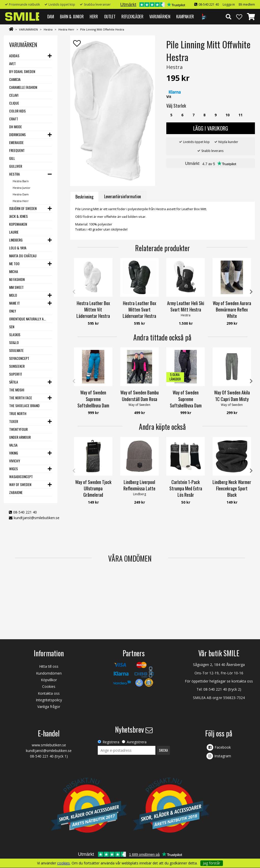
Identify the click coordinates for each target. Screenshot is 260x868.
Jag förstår (212, 863)
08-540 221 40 (209, 4)
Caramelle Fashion (23, 87)
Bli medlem (247, 4)
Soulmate (16, 350)
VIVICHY (15, 461)
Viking (14, 453)
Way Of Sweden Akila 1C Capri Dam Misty (232, 396)
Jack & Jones (18, 216)
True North (18, 413)
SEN (12, 327)
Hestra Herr (66, 29)
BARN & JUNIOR (72, 16)
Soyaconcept (19, 358)
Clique (14, 103)
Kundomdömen (49, 673)
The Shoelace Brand (24, 405)
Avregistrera (137, 742)
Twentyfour (18, 429)
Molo (13, 295)
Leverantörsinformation (123, 196)
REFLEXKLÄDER (132, 16)
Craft (14, 119)
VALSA (13, 445)
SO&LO (14, 342)
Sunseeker (17, 366)
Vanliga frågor (49, 707)
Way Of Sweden (20, 484)
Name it (14, 303)
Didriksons (17, 134)
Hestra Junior (22, 188)
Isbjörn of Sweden (23, 208)
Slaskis (15, 335)
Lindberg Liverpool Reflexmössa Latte (139, 485)
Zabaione (16, 492)
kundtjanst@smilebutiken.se (37, 518)
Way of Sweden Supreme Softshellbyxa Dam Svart (186, 402)
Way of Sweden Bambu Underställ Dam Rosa (140, 396)
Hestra (48, 29)
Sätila (14, 382)
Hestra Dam (21, 194)
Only (13, 311)
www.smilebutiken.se (49, 745)
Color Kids (17, 111)
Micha (14, 271)
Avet (12, 63)
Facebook (223, 747)
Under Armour (20, 437)
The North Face (21, 398)
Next (251, 292)
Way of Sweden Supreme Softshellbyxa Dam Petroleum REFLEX (93, 402)
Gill (12, 158)
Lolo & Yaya (18, 248)
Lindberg (16, 240)
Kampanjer (185, 16)
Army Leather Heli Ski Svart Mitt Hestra (186, 306)
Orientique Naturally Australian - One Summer (28, 319)
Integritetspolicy (49, 700)
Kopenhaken (18, 224)
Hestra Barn (21, 181)
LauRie (14, 232)
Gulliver (16, 166)
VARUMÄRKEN (160, 16)
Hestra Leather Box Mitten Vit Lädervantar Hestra (93, 309)
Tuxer (14, 421)
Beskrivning (84, 197)
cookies (63, 863)
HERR (94, 16)
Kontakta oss (49, 693)
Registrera (111, 742)
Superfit (16, 374)
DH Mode (15, 127)
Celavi (14, 95)
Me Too (14, 264)
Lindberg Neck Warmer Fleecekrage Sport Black (232, 488)
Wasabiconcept (21, 476)
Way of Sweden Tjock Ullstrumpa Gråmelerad (93, 488)
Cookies (49, 686)
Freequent (17, 150)
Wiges (13, 469)
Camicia (15, 79)
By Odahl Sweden (22, 71)
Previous (74, 292)
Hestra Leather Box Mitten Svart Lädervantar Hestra (139, 309)
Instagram (223, 756)
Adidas (14, 56)
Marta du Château (23, 256)
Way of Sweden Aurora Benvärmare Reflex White (232, 309)
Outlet (110, 16)
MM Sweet (16, 287)
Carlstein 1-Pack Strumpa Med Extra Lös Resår (186, 488)
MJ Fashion (17, 279)
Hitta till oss (49, 666)
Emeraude (16, 142)
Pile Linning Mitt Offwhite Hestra (102, 29)
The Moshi (17, 390)
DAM (51, 16)
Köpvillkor (49, 680)
